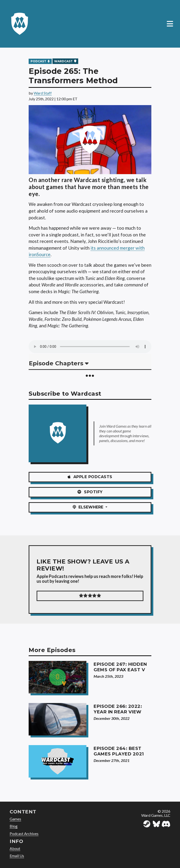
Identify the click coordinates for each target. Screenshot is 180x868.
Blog (14, 826)
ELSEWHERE (89, 507)
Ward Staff (43, 93)
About (15, 848)
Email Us (17, 856)
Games (15, 819)
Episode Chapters (59, 363)
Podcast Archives (24, 833)
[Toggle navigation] (170, 24)
